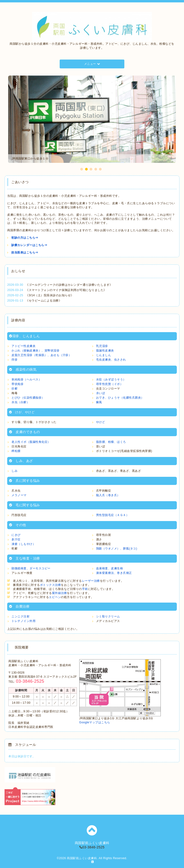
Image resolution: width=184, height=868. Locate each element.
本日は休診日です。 (22, 756)
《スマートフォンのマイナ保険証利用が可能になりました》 (66, 290)
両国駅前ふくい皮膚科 (82, 858)
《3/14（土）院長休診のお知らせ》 (50, 295)
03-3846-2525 (92, 847)
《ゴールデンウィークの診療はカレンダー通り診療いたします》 (69, 285)
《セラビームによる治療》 (44, 301)
